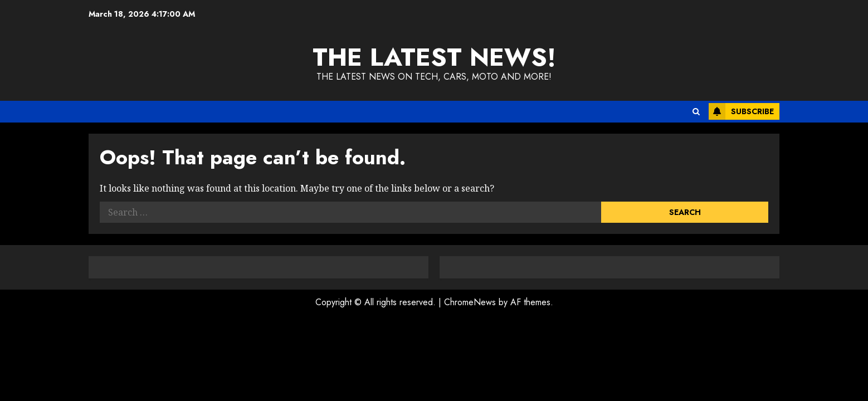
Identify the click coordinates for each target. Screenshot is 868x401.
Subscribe (741, 111)
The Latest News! (434, 57)
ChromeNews (470, 302)
